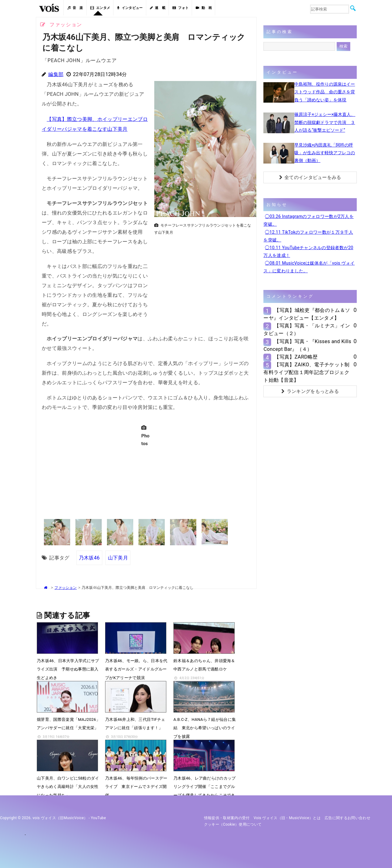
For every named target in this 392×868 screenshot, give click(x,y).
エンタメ (100, 8)
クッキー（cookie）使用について (233, 824)
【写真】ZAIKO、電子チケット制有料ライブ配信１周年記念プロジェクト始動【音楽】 (306, 372)
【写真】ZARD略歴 (296, 357)
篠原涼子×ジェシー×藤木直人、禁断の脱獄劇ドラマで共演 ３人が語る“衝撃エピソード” (325, 122)
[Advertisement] (203, 281)
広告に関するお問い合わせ (347, 817)
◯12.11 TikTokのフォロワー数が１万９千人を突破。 (308, 236)
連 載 (158, 8)
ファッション (66, 587)
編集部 (56, 74)
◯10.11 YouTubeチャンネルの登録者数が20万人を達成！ (308, 251)
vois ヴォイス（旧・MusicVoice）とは (287, 817)
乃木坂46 (89, 557)
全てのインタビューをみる (310, 177)
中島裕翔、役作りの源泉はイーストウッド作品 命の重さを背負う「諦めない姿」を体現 (325, 92)
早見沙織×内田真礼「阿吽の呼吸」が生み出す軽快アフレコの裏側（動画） (325, 153)
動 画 (204, 8)
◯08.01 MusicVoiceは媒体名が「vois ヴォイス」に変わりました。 (309, 267)
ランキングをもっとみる (310, 391)
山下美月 (118, 557)
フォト (181, 8)
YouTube (98, 817)
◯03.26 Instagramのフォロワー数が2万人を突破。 (309, 220)
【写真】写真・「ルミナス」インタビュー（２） (307, 330)
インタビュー (130, 8)
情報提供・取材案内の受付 (227, 817)
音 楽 (75, 8)
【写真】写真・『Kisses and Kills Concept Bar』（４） (307, 345)
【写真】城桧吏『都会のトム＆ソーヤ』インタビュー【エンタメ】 (307, 314)
